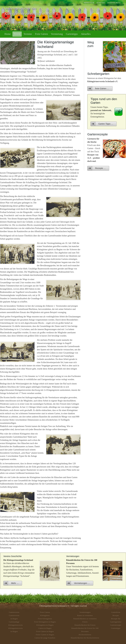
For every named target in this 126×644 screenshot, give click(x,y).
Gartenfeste (116, 612)
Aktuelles (86, 34)
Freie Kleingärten (45, 619)
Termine (28, 34)
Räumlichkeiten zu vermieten (85, 619)
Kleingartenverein (15, 625)
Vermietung (57, 34)
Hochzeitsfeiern (85, 635)
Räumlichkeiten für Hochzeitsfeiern (85, 638)
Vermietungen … (82, 583)
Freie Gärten (41, 34)
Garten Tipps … (106, 124)
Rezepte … (100, 168)
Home (8, 34)
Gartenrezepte (116, 625)
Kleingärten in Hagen (45, 625)
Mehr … (15, 583)
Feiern (85, 622)
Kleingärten (45, 615)
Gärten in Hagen (45, 628)
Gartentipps (72, 34)
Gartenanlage (14, 622)
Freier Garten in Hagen (45, 635)
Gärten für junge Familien (45, 638)
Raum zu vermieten (85, 615)
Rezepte (116, 615)
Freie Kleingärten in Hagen (45, 622)
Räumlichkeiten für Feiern (85, 625)
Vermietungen (85, 612)
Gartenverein (14, 612)
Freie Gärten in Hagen (45, 631)
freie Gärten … (102, 89)
